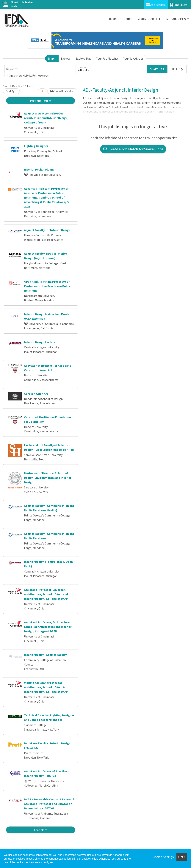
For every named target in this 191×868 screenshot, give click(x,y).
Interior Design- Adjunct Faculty (45, 655)
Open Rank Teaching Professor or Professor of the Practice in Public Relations (47, 286)
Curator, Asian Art (36, 394)
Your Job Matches (108, 58)
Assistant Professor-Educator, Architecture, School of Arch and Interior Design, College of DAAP (46, 594)
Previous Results (41, 101)
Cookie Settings (163, 857)
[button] (177, 69)
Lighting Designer (36, 146)
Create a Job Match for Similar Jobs (133, 149)
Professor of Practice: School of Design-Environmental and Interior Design (48, 478)
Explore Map (83, 58)
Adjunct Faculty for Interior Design (47, 230)
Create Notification (62, 91)
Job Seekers (156, 5)
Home (114, 19)
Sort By (10, 91)
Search (52, 58)
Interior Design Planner (40, 169)
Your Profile (149, 19)
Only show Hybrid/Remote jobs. (29, 75)
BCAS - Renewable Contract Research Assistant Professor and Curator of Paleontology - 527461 (49, 804)
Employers (179, 5)
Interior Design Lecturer (40, 342)
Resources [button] (176, 19)
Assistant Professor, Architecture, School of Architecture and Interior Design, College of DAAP (48, 627)
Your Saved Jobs (133, 58)
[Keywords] (40, 69)
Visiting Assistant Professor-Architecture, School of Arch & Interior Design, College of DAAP (46, 687)
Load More (41, 830)
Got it (182, 857)
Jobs (128, 19)
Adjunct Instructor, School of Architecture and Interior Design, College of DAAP (46, 118)
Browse (66, 58)
